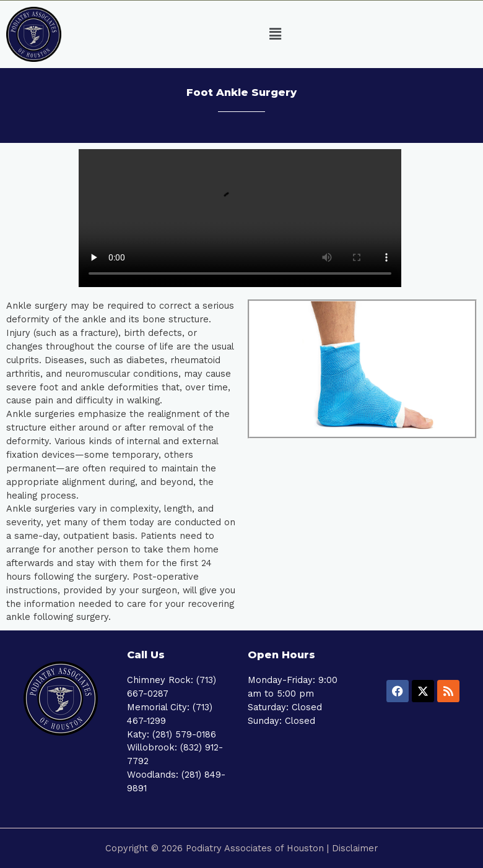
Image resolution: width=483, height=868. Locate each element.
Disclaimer (355, 848)
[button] (276, 35)
